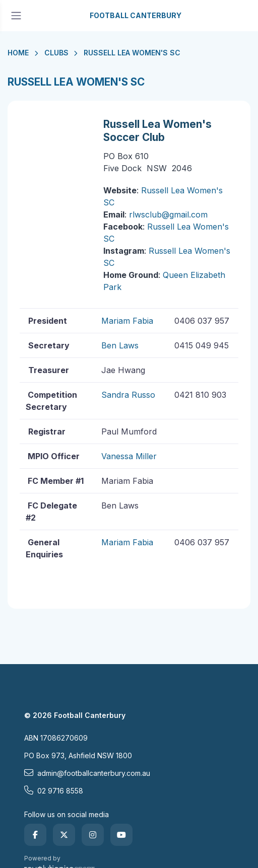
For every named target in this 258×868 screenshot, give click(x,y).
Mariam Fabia (127, 321)
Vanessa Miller (129, 456)
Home (18, 53)
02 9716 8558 (54, 790)
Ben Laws (120, 345)
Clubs (56, 53)
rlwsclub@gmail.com (168, 214)
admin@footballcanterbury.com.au (87, 773)
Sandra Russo (128, 395)
